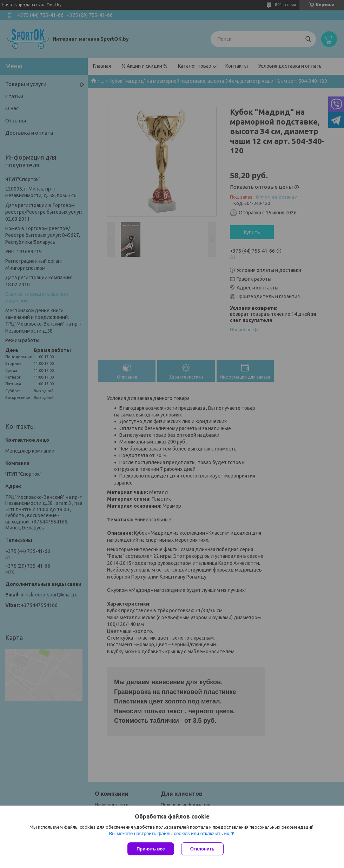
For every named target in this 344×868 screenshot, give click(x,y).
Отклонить (202, 849)
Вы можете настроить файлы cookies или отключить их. (170, 833)
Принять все (151, 849)
